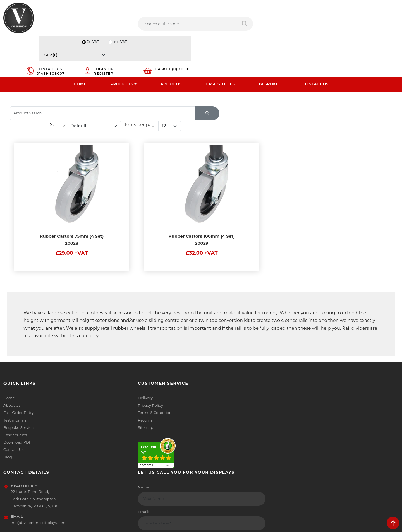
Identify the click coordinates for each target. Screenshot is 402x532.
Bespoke (269, 43)
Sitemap (112, 421)
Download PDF (17, 435)
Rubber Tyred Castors (167, 86)
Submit (380, 477)
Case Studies (220, 43)
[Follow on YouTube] (243, 463)
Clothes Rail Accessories (114, 86)
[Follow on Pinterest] (255, 463)
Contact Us (315, 43)
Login (326, 23)
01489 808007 (281, 30)
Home (80, 43)
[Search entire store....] (151, 25)
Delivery (111, 392)
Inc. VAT (334, 6)
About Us (171, 43)
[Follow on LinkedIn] (232, 463)
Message (313, 449)
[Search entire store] (206, 25)
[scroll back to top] (393, 523)
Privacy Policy (116, 399)
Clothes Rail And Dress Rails (55, 86)
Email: (310, 425)
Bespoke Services (19, 421)
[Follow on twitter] (221, 463)
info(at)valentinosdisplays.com (239, 427)
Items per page (324, 117)
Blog (8, 450)
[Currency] (373, 6)
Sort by (241, 117)
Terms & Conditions (121, 406)
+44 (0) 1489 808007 (230, 450)
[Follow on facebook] (209, 463)
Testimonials (15, 413)
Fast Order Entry (18, 406)
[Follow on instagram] (266, 463)
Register (330, 27)
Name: (311, 400)
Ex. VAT (306, 6)
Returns (111, 413)
